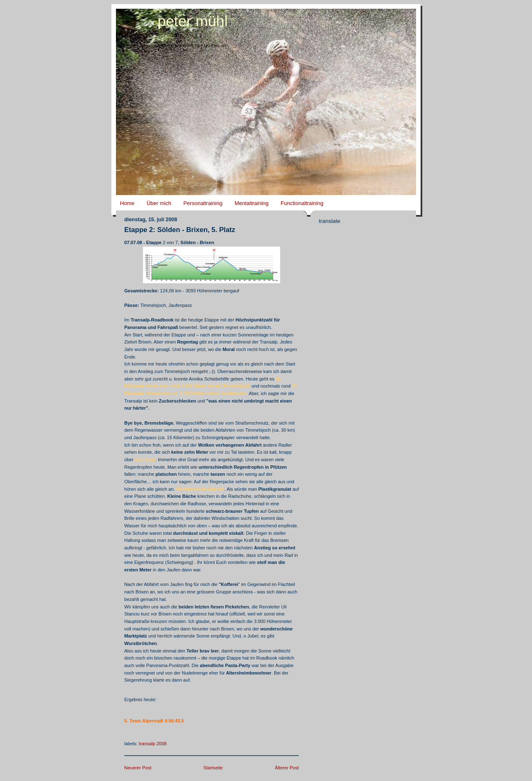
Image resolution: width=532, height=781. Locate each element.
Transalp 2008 (153, 744)
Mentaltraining (251, 203)
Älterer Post (287, 768)
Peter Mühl (193, 21)
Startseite (213, 768)
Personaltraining (203, 203)
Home (127, 203)
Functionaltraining (302, 203)
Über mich (159, 203)
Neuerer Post (138, 768)
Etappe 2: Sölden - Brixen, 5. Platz (180, 230)
